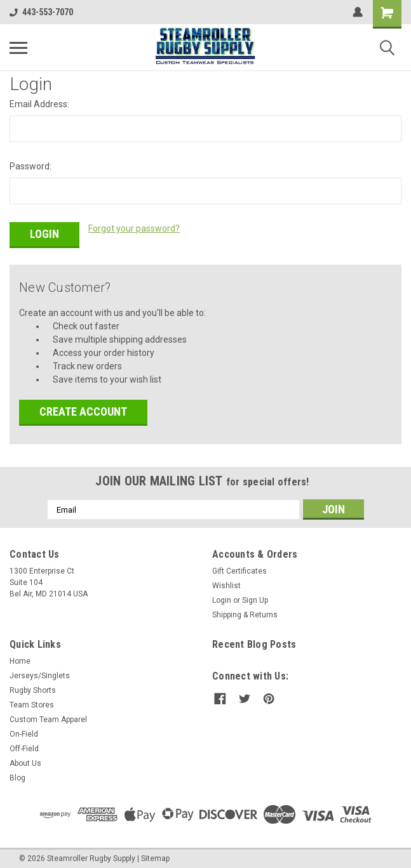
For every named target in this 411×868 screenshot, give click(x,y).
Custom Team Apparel (48, 716)
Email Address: (39, 104)
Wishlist (226, 582)
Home (20, 658)
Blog (17, 775)
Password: (30, 166)
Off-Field (24, 746)
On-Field (24, 731)
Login (222, 597)
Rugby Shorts (33, 687)
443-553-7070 (41, 12)
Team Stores (32, 702)
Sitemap (155, 855)
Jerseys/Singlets (40, 673)
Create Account (83, 408)
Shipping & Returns (245, 612)
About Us (25, 760)
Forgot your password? (134, 228)
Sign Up (255, 597)
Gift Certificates (239, 568)
